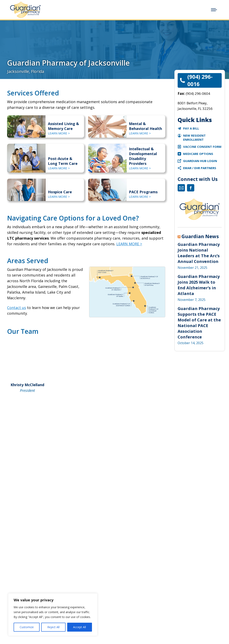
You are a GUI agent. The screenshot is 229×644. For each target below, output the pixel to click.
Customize (27, 627)
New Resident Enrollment (194, 137)
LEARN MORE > (59, 133)
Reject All (53, 627)
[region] (53, 615)
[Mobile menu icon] (214, 10)
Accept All (79, 627)
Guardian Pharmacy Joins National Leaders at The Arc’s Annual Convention (199, 253)
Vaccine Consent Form (202, 147)
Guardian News (200, 236)
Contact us (17, 308)
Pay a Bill (191, 128)
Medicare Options (198, 154)
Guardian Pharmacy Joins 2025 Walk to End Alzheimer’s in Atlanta (199, 285)
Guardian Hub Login (200, 161)
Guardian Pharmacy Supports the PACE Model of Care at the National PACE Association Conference (199, 323)
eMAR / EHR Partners (200, 168)
